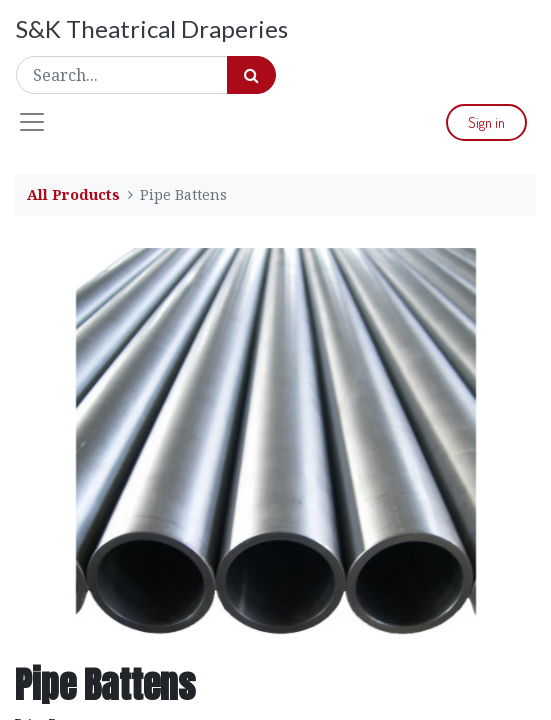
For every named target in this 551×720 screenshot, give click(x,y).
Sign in (486, 122)
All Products (73, 194)
